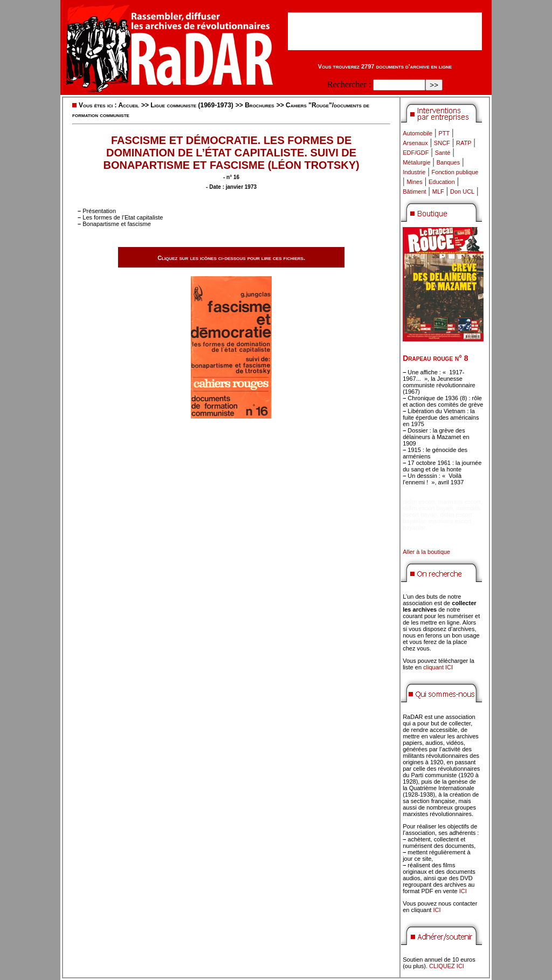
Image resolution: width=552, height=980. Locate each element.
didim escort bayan (427, 508)
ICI (463, 891)
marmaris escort (460, 502)
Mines (414, 182)
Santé (443, 153)
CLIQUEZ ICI (447, 966)
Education (442, 182)
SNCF (442, 143)
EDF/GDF (416, 153)
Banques (448, 162)
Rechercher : (349, 84)
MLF (438, 191)
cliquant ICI (438, 667)
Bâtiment (414, 191)
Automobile (418, 133)
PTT (444, 133)
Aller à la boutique (426, 552)
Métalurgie (416, 162)
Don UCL (462, 191)
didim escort (419, 502)
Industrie (414, 172)
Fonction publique (455, 172)
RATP (464, 143)
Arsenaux (415, 143)
